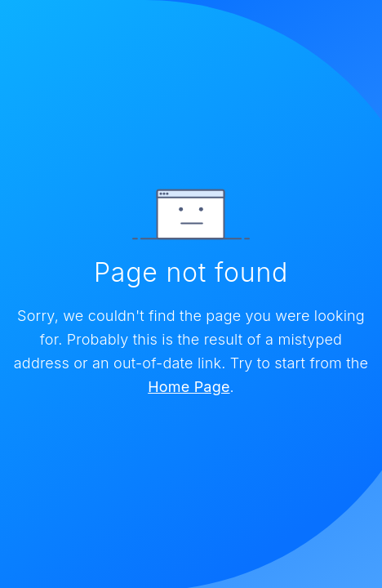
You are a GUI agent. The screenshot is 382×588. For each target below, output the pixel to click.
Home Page (189, 387)
